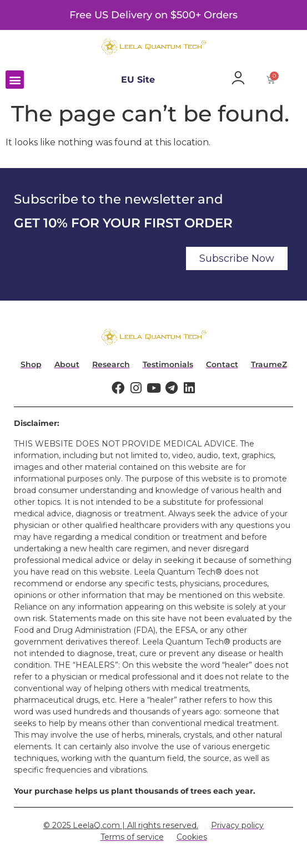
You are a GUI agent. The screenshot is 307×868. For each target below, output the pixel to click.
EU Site (138, 80)
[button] (15, 80)
